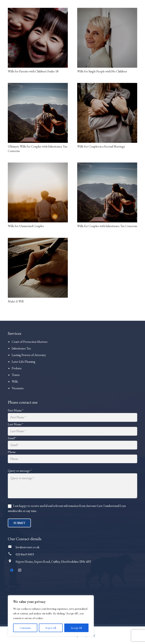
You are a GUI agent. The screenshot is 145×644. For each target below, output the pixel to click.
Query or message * (20, 471)
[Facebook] (12, 570)
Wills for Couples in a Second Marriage (101, 146)
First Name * (16, 410)
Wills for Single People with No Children (102, 71)
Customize (25, 628)
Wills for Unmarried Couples (26, 226)
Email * (12, 438)
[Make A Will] (38, 268)
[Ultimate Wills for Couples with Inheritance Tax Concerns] (38, 113)
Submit (19, 523)
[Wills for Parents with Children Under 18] (38, 38)
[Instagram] (20, 570)
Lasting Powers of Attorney (29, 355)
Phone (12, 452)
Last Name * (15, 424)
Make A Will (16, 301)
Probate (17, 368)
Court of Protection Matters (30, 342)
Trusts (16, 375)
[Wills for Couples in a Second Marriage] (107, 113)
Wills (15, 382)
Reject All (51, 628)
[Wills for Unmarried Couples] (38, 192)
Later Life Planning (24, 362)
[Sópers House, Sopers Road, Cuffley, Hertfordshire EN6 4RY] (12, 562)
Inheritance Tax (21, 348)
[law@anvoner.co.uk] (12, 547)
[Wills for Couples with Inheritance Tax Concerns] (107, 192)
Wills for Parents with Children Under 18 (33, 71)
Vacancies (18, 388)
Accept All (76, 628)
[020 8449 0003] (12, 555)
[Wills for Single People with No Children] (107, 38)
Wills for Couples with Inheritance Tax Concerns (107, 226)
